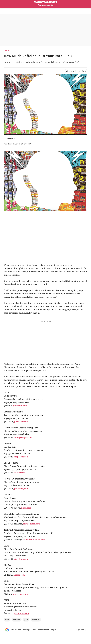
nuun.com (26, 508)
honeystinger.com (23, 438)
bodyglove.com (20, 594)
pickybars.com (21, 559)
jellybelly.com (21, 489)
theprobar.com (21, 457)
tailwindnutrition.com (34, 540)
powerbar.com (21, 422)
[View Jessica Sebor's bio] (10, 139)
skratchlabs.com (32, 524)
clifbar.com (20, 473)
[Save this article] (82, 71)
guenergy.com (20, 406)
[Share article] (70, 71)
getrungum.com (21, 613)
